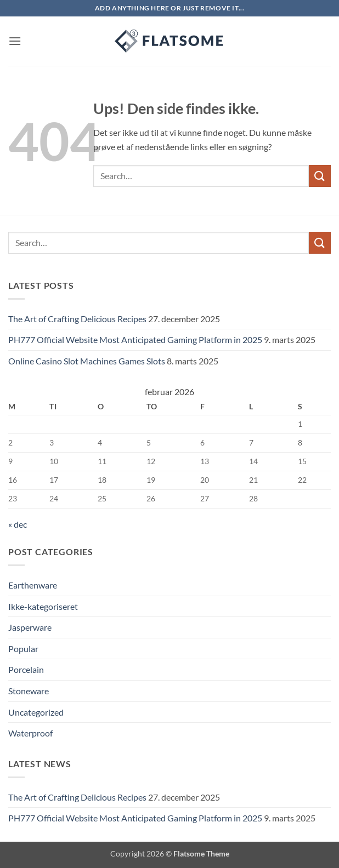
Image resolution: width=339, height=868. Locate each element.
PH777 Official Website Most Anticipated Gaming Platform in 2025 (135, 339)
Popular (23, 649)
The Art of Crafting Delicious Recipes (77, 319)
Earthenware (33, 585)
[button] (15, 41)
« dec (18, 524)
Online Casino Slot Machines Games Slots (87, 361)
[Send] (320, 176)
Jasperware (30, 627)
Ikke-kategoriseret (43, 606)
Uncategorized (36, 712)
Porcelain (26, 669)
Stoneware (29, 691)
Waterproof (30, 733)
